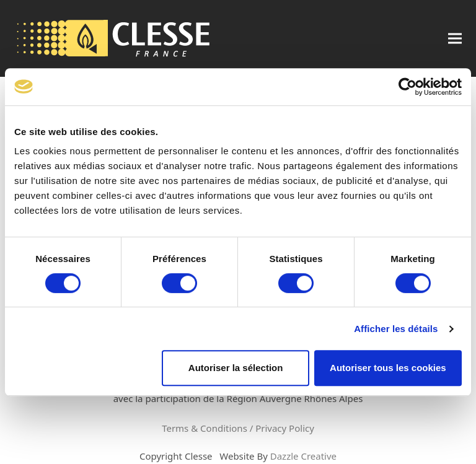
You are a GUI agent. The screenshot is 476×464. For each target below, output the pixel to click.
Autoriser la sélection (236, 368)
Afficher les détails (396, 329)
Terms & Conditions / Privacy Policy (238, 428)
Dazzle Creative (303, 456)
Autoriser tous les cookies (388, 368)
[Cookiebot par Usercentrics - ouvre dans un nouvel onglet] (408, 87)
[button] (455, 39)
